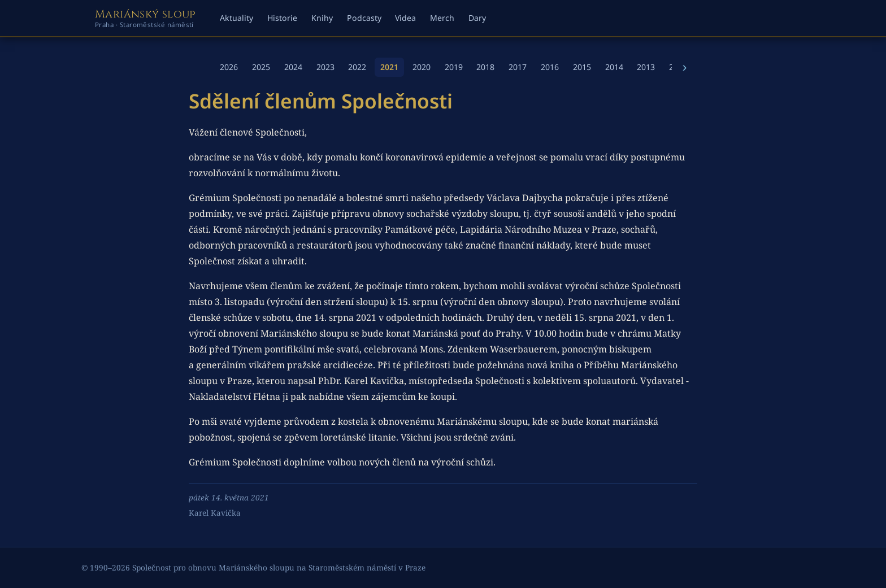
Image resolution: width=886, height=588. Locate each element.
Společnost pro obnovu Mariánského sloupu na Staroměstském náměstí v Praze (279, 567)
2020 (422, 67)
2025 (261, 67)
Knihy (322, 18)
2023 (325, 67)
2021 (389, 67)
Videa (405, 18)
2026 (229, 67)
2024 (293, 67)
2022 (357, 67)
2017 (518, 67)
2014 (614, 67)
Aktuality (236, 18)
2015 (582, 67)
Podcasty (364, 18)
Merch (442, 18)
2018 (485, 67)
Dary (477, 18)
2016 (550, 67)
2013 (646, 67)
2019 (454, 67)
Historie (282, 18)
